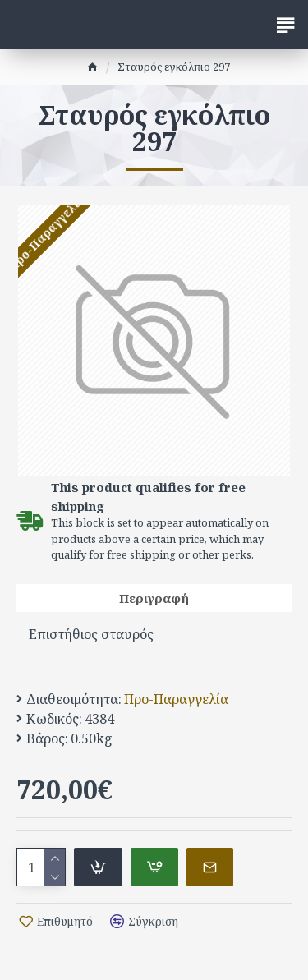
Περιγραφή (154, 598)
